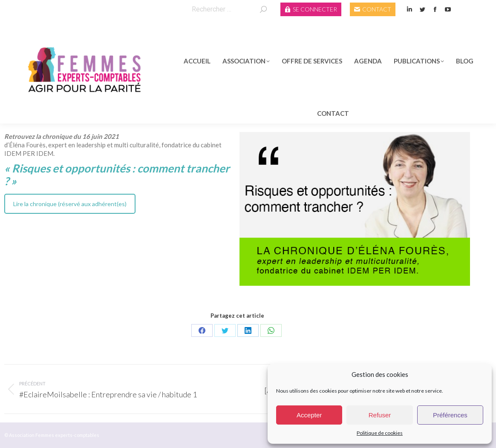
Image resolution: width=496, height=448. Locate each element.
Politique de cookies (380, 433)
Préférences (450, 415)
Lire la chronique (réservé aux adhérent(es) (70, 204)
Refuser (380, 415)
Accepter (309, 415)
